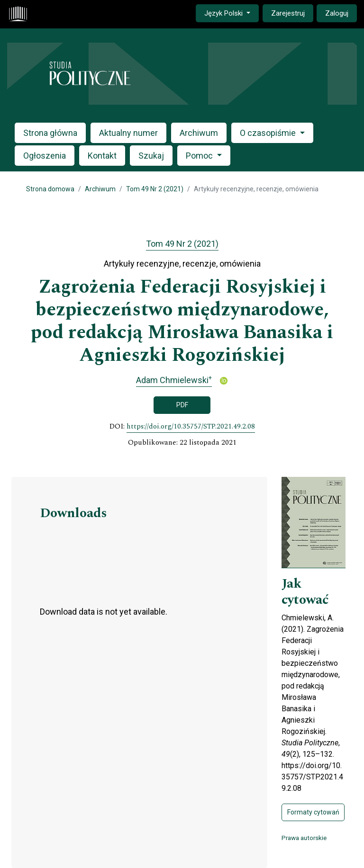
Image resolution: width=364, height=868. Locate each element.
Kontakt (102, 156)
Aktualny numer (128, 133)
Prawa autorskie (304, 838)
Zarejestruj (288, 13)
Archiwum (199, 133)
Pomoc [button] (200, 156)
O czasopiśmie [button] (269, 133)
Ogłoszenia (45, 156)
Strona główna (50, 133)
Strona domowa (50, 189)
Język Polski (231, 13)
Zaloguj (337, 13)
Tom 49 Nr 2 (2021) (155, 189)
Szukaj (151, 156)
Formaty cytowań (313, 812)
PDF (182, 405)
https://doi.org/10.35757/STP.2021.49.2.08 (191, 427)
